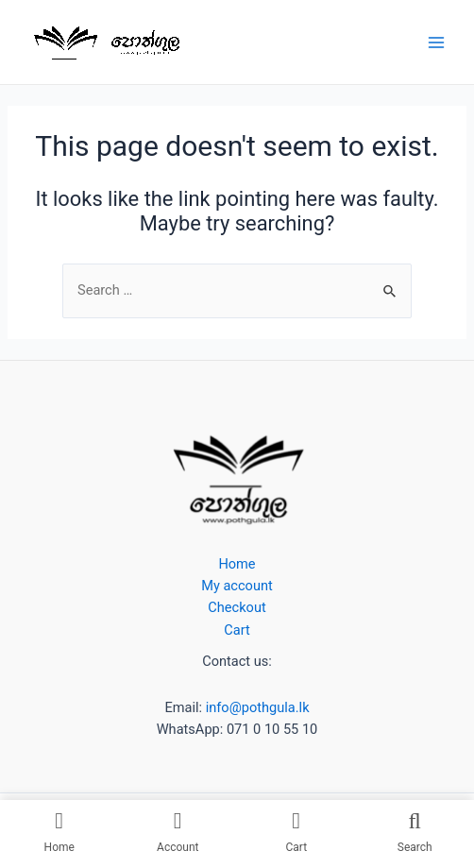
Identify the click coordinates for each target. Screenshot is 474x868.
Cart (237, 630)
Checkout (237, 607)
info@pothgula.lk (255, 707)
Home (237, 564)
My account (237, 586)
